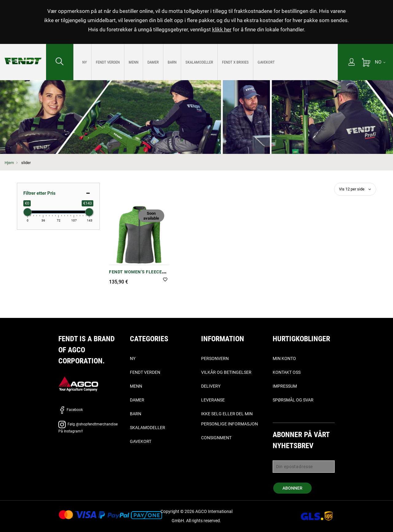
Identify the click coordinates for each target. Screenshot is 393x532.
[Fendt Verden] (108, 62)
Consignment (216, 438)
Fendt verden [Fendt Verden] (145, 372)
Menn (136, 386)
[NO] (380, 62)
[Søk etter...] (60, 62)
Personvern (215, 358)
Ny (133, 358)
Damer (137, 400)
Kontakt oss (287, 372)
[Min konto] (352, 63)
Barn (136, 414)
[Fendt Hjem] (23, 55)
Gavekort (141, 441)
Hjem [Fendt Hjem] (9, 163)
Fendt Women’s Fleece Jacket (135, 275)
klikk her (222, 29)
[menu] (206, 62)
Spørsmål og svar (293, 400)
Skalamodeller (148, 428)
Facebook (71, 410)
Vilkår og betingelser (226, 372)
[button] (165, 280)
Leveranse (213, 400)
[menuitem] (85, 62)
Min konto (284, 358)
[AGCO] (78, 384)
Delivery (211, 386)
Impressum (285, 386)
